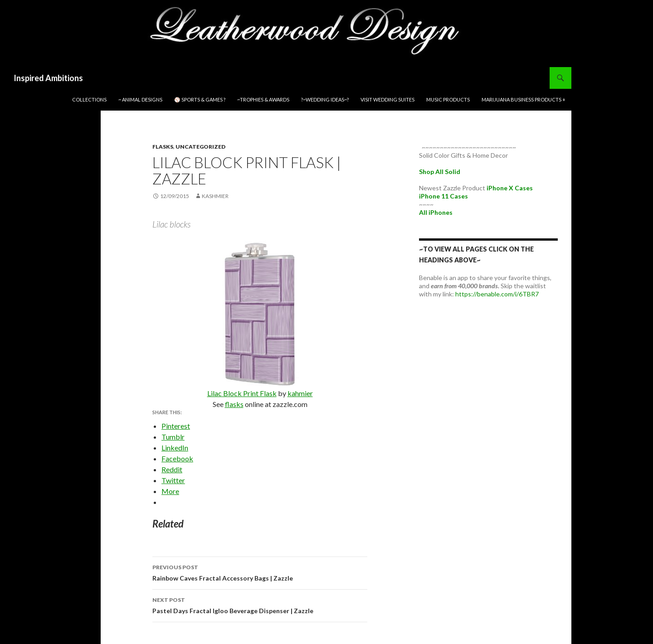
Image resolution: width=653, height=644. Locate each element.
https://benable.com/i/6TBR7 (497, 294)
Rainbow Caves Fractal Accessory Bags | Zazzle (260, 572)
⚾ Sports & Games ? (200, 99)
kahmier (300, 393)
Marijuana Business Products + (524, 99)
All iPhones (436, 212)
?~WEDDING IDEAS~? (325, 99)
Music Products (448, 99)
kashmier (215, 196)
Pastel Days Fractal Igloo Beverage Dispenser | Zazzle (260, 605)
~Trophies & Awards (263, 99)
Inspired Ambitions (48, 78)
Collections (89, 99)
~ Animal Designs (140, 99)
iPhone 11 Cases (443, 196)
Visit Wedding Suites (387, 99)
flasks (163, 147)
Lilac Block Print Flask (242, 393)
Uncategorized (200, 147)
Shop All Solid (440, 172)
